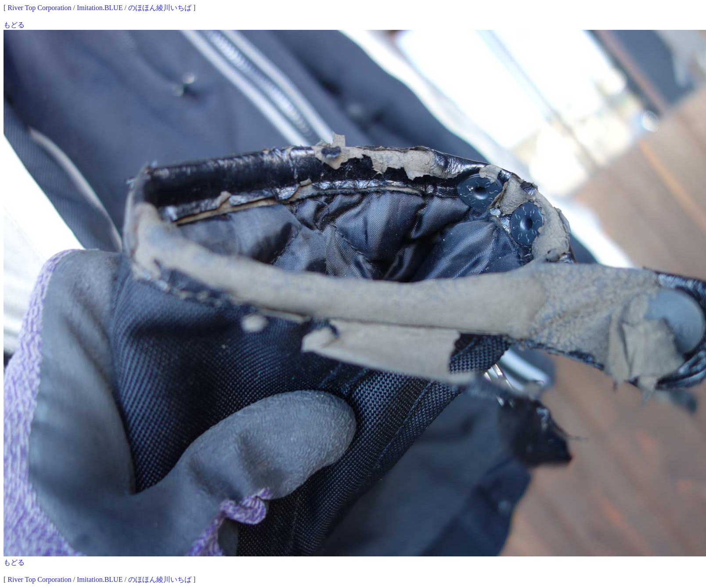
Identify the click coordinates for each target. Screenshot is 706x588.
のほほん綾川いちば (160, 8)
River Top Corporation (39, 8)
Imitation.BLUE (100, 8)
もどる (14, 25)
